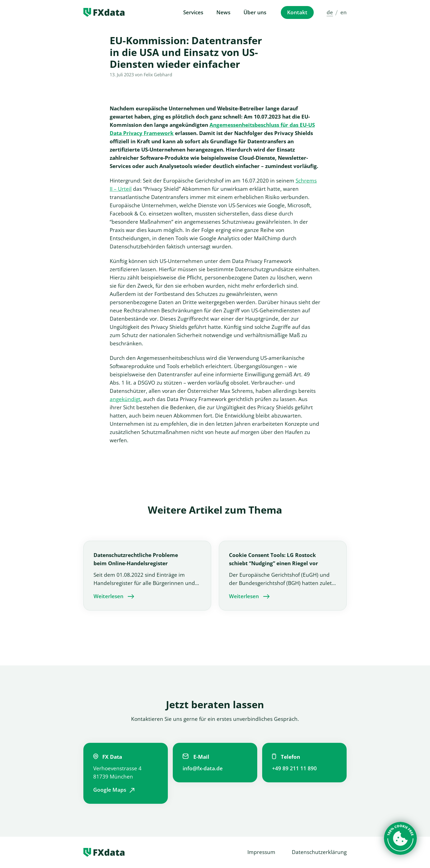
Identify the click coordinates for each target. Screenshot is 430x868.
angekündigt (125, 399)
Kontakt (297, 12)
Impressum (261, 852)
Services (193, 12)
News (223, 12)
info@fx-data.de (203, 768)
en (343, 12)
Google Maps (110, 790)
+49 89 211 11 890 (294, 768)
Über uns (255, 12)
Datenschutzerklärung (319, 852)
